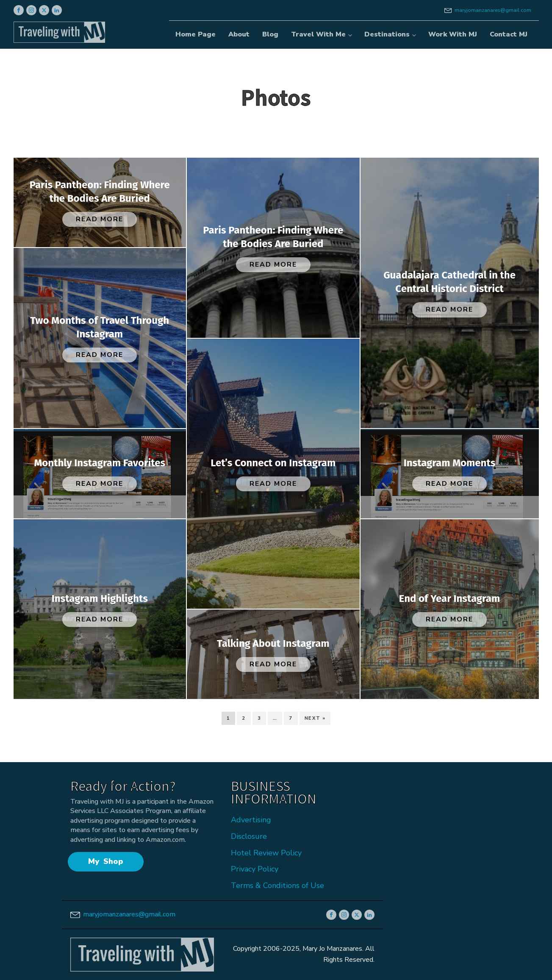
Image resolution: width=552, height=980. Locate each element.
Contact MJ (509, 34)
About (239, 34)
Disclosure (249, 836)
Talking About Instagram (273, 643)
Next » (315, 718)
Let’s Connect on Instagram (273, 463)
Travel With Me (318, 34)
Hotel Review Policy (266, 853)
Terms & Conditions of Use (277, 885)
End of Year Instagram (450, 599)
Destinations (387, 34)
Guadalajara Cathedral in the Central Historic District (449, 282)
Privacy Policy (255, 869)
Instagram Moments (450, 463)
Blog (270, 34)
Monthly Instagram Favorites (100, 463)
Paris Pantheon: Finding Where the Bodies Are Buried (100, 192)
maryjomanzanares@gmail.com (493, 10)
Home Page (196, 34)
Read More (100, 219)
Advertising (251, 820)
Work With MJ (453, 34)
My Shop (106, 861)
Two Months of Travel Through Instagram (100, 327)
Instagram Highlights (100, 599)
